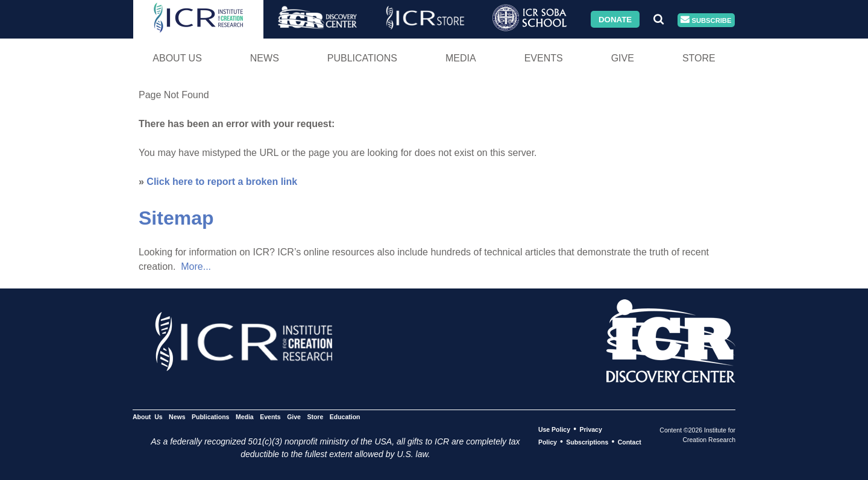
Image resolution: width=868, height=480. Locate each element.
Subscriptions (587, 442)
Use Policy (554, 429)
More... (196, 266)
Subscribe (706, 20)
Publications (362, 58)
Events (544, 58)
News (265, 58)
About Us (177, 58)
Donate (615, 19)
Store (699, 58)
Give (623, 58)
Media (461, 58)
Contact (630, 442)
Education (345, 417)
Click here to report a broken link (222, 182)
